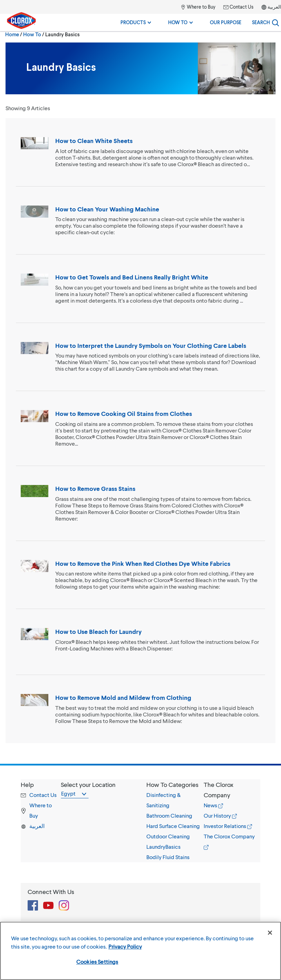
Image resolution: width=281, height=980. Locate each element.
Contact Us (238, 7)
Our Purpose (226, 22)
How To (180, 22)
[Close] (270, 933)
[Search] (265, 22)
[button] (175, 784)
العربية (274, 7)
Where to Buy (198, 7)
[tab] (175, 821)
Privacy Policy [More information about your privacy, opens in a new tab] (125, 946)
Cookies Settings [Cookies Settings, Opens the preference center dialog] (97, 962)
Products (136, 22)
